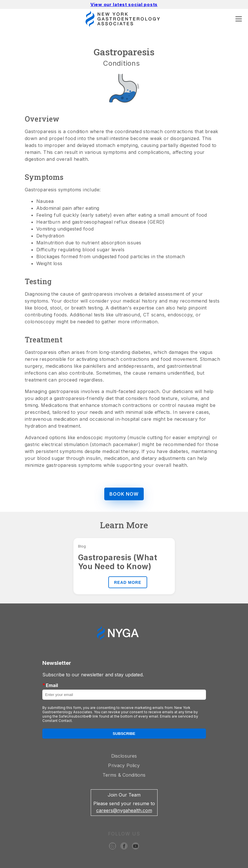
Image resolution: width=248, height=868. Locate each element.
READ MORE (128, 582)
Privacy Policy (124, 765)
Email (50, 685)
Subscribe (124, 734)
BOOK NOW (124, 494)
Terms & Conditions (124, 775)
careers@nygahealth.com (124, 810)
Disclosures (124, 756)
